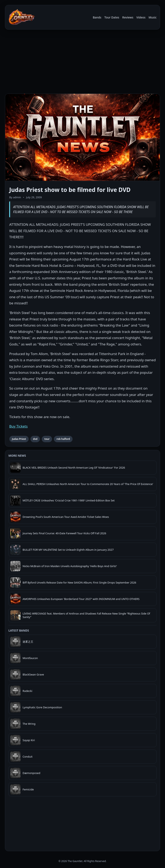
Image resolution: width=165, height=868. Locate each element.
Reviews (128, 17)
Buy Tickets (18, 426)
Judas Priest (19, 439)
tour (47, 439)
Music (153, 17)
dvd (35, 439)
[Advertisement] (82, 62)
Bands (97, 17)
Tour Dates (112, 17)
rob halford (63, 439)
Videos (141, 17)
